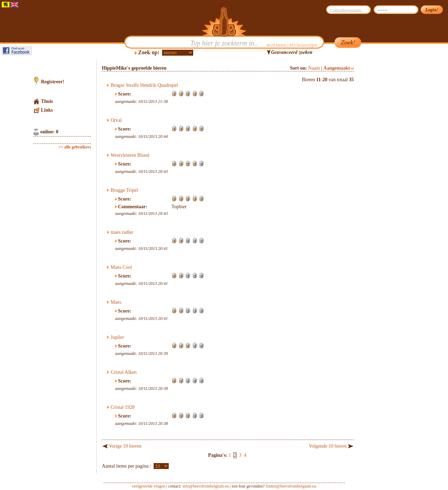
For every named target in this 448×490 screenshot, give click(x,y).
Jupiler (117, 337)
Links (47, 110)
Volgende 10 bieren (328, 446)
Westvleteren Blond (130, 155)
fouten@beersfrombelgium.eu (291, 486)
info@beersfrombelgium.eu (206, 486)
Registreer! (53, 82)
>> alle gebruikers (75, 147)
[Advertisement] (387, 165)
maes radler (122, 232)
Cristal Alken (124, 372)
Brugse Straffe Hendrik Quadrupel (144, 85)
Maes (116, 302)
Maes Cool (121, 267)
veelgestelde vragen (149, 486)
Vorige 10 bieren (125, 446)
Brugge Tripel (124, 190)
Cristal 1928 (123, 407)
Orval (116, 120)
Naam (314, 68)
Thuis (47, 101)
